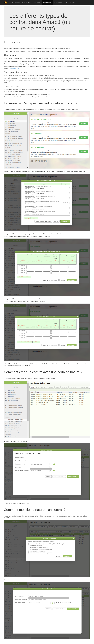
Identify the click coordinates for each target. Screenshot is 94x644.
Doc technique (58, 2)
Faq (66, 2)
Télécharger (37, 2)
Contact (72, 2)
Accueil (17, 2)
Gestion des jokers (15, 68)
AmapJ (8, 3)
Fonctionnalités (27, 2)
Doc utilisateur (47, 2)
